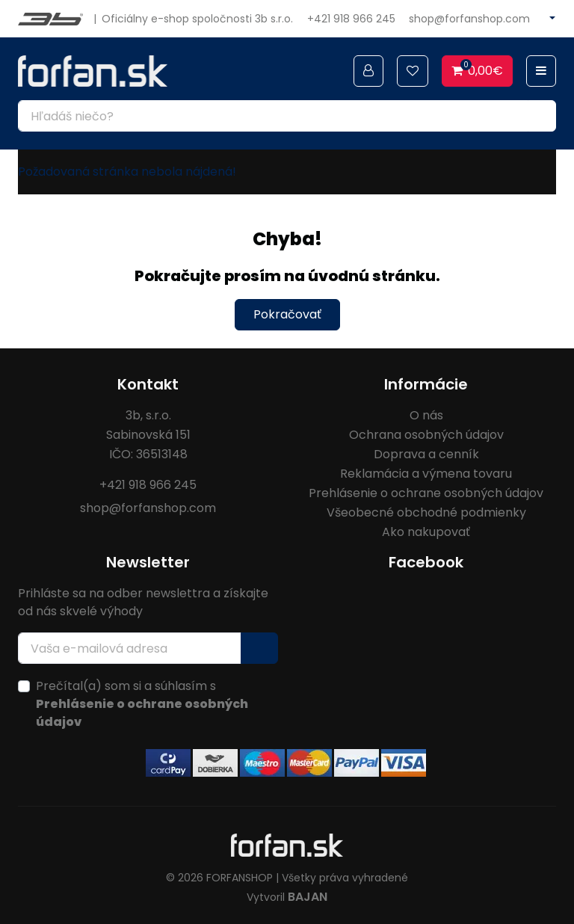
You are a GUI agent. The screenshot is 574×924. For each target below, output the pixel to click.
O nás (426, 415)
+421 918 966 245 (351, 19)
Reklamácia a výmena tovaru (426, 474)
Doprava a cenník (426, 454)
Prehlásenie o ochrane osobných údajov (426, 493)
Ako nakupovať (426, 532)
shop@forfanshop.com (469, 19)
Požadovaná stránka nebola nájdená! (127, 172)
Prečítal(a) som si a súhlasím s (142, 704)
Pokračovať (287, 314)
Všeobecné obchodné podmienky (426, 512)
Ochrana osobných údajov (426, 435)
